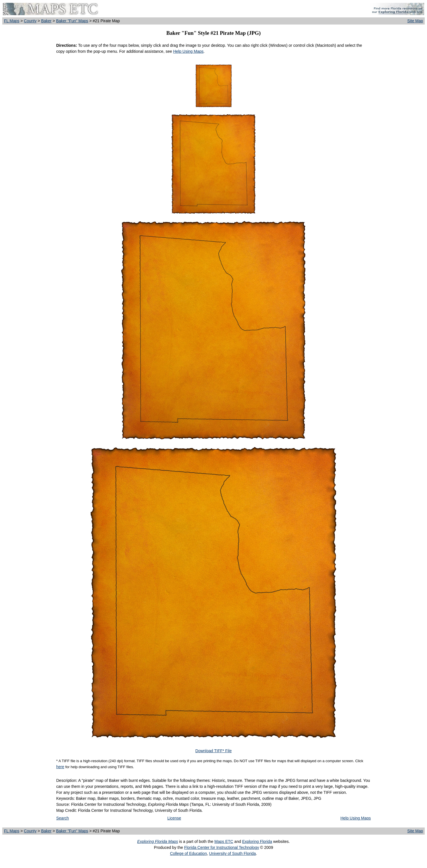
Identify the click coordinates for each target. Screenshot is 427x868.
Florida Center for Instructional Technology (222, 847)
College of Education (188, 853)
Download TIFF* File (213, 751)
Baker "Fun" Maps (72, 21)
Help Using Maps (188, 51)
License (174, 818)
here (60, 767)
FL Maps (12, 21)
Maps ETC (224, 841)
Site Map (415, 21)
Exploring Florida (257, 841)
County (30, 21)
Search (62, 818)
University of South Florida (232, 853)
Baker (46, 21)
